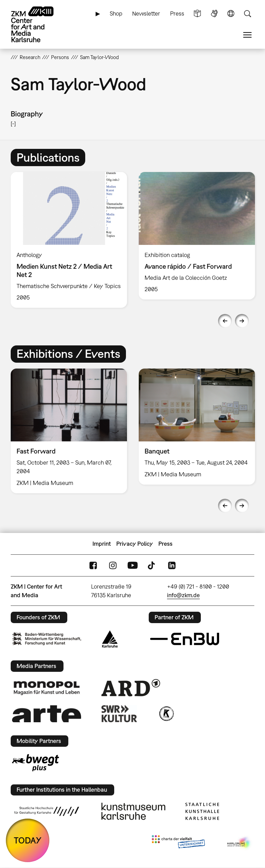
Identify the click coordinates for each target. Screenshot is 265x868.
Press (177, 13)
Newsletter (146, 13)
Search (247, 14)
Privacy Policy (135, 544)
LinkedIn (172, 566)
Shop (116, 13)
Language (231, 14)
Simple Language (197, 14)
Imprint (102, 544)
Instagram (113, 566)
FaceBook (93, 566)
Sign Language (214, 14)
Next (242, 321)
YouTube (132, 566)
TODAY (28, 840)
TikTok (152, 566)
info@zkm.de (183, 595)
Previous (225, 321)
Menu (247, 35)
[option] (69, 240)
